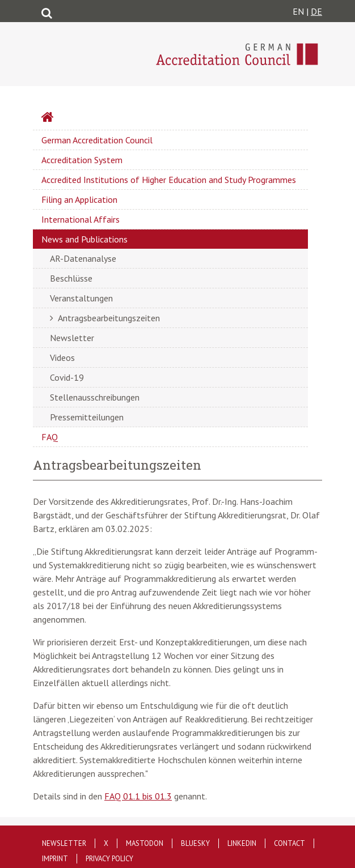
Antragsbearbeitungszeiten (109, 318)
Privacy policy (109, 859)
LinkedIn (242, 843)
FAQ (50, 437)
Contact (290, 843)
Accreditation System (82, 160)
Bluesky (195, 843)
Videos (62, 358)
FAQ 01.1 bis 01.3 (138, 796)
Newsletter (72, 338)
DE (316, 11)
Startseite (78, 118)
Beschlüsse (71, 278)
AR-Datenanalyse (83, 258)
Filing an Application (79, 199)
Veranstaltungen (81, 298)
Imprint (55, 859)
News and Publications (84, 239)
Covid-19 (67, 377)
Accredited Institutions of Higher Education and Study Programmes (169, 180)
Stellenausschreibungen (95, 397)
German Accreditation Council (97, 140)
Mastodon (145, 843)
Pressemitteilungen (87, 417)
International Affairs (81, 219)
